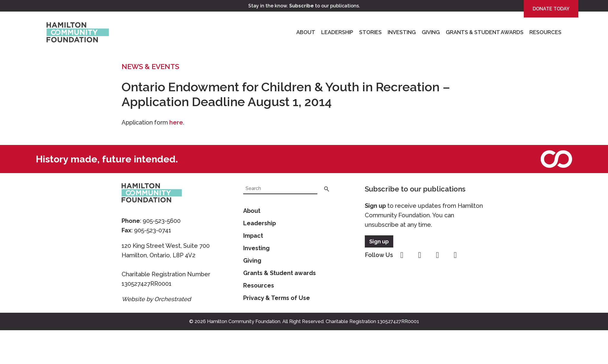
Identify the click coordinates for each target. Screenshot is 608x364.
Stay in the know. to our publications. (304, 6)
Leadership (337, 32)
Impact (253, 236)
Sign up (375, 206)
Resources (545, 32)
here (176, 122)
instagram (420, 255)
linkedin (455, 255)
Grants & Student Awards (485, 32)
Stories (370, 32)
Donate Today (551, 9)
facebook (402, 255)
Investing (402, 32)
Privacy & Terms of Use (277, 298)
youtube (437, 255)
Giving (431, 32)
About (306, 32)
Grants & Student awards (280, 273)
